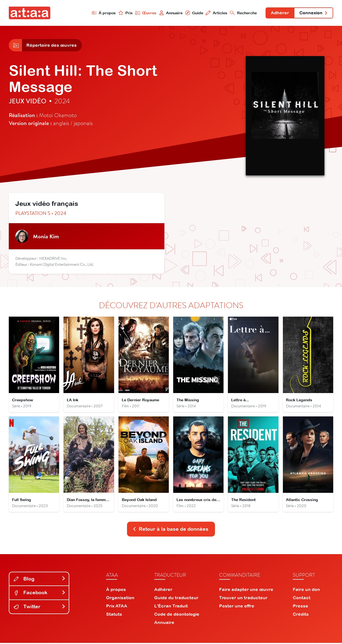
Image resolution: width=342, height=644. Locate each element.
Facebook (40, 594)
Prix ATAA (117, 607)
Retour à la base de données (170, 530)
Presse (300, 607)
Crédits (301, 615)
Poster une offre (237, 607)
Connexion (313, 13)
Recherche (243, 13)
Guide (194, 13)
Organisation (120, 599)
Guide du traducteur (176, 599)
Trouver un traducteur (243, 599)
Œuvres (145, 13)
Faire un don (306, 590)
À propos (103, 13)
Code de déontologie (177, 615)
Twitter (40, 608)
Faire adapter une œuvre (246, 590)
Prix (125, 13)
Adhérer (280, 13)
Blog (40, 580)
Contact (302, 599)
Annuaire (170, 13)
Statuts (114, 615)
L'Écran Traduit (171, 607)
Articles (216, 13)
